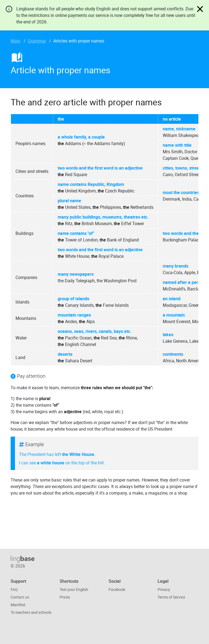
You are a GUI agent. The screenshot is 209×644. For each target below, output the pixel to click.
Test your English (74, 589)
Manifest (18, 605)
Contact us (20, 597)
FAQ (14, 589)
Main (16, 41)
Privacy (164, 589)
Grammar (37, 41)
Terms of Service (171, 597)
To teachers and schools (31, 612)
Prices (65, 597)
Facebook (117, 589)
